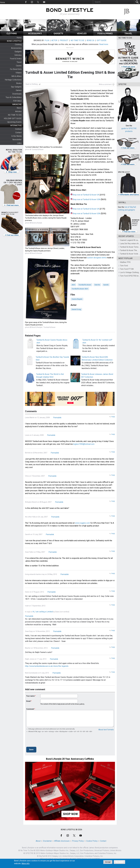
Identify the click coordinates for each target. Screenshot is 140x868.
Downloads (17, 94)
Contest (18, 129)
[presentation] (44, 740)
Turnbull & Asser (85, 285)
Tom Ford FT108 (127, 269)
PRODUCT (64, 40)
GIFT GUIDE (102, 40)
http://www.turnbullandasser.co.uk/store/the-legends (47, 666)
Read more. (104, 44)
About (38, 841)
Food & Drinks (16, 59)
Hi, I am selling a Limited (43, 612)
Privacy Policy (78, 841)
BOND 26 (91, 40)
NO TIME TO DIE (15, 115)
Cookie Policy (92, 841)
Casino (19, 66)
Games (19, 90)
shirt (73, 285)
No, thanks (119, 862)
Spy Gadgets (16, 87)
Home (2, 2)
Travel (19, 62)
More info (26, 864)
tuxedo (106, 285)
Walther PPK (125, 262)
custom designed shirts (97, 258)
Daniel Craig (76, 309)
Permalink (57, 418)
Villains (19, 73)
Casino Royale (77, 299)
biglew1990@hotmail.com (84, 444)
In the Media (16, 136)
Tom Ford (124, 266)
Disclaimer (47, 841)
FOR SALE (17, 101)
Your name (30, 696)
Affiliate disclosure (62, 841)
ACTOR (54, 40)
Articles (18, 111)
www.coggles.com (82, 523)
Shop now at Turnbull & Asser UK (86, 195)
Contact (18, 133)
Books (19, 83)
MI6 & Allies (17, 76)
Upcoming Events (14, 122)
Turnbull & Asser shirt (80, 289)
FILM (47, 40)
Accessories (16, 48)
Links (19, 143)
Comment (30, 709)
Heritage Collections (13, 80)
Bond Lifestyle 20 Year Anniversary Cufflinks (70, 759)
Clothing (18, 45)
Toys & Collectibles (14, 97)
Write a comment (105, 84)
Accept (108, 862)
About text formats (106, 730)
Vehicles (18, 55)
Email (28, 701)
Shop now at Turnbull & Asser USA (86, 199)
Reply (113, 417)
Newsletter (17, 140)
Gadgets (18, 52)
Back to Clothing (32, 84)
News (19, 108)
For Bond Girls (16, 69)
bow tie (97, 285)
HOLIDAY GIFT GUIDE (13, 118)
